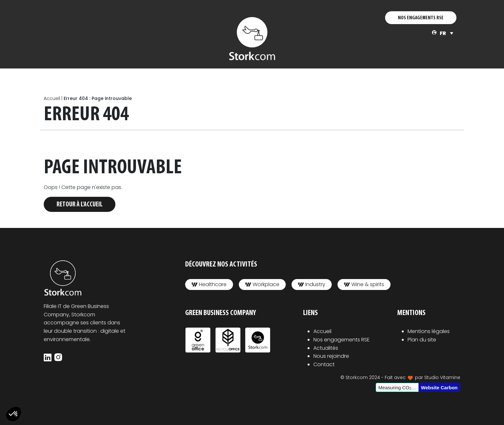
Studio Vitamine (442, 377)
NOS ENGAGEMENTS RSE (421, 18)
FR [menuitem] (443, 33)
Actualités (326, 348)
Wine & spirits (364, 284)
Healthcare (209, 284)
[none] (446, 33)
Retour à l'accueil (80, 205)
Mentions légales (429, 331)
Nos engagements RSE (342, 340)
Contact (324, 364)
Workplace (262, 284)
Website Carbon (439, 388)
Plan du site (422, 340)
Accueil (52, 98)
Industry (312, 284)
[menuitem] (446, 33)
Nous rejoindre (331, 356)
